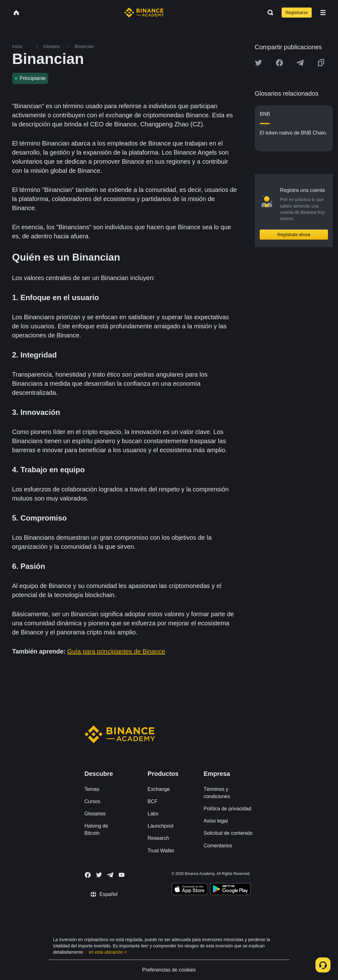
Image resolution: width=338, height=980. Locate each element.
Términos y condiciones (217, 793)
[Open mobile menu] (323, 13)
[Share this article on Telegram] (300, 63)
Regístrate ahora (294, 235)
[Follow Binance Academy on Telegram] (110, 875)
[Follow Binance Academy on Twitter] (99, 875)
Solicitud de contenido (228, 833)
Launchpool (161, 826)
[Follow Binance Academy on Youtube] (122, 875)
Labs (153, 814)
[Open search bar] (268, 13)
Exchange (159, 789)
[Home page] (144, 13)
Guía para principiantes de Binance (116, 651)
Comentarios (218, 846)
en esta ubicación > (108, 952)
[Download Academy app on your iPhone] (190, 890)
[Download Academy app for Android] (230, 890)
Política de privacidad (227, 809)
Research (158, 838)
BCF (153, 801)
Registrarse (297, 13)
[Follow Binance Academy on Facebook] (88, 875)
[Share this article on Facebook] (279, 63)
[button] (323, 13)
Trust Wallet (161, 851)
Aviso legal (216, 821)
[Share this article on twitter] (258, 63)
